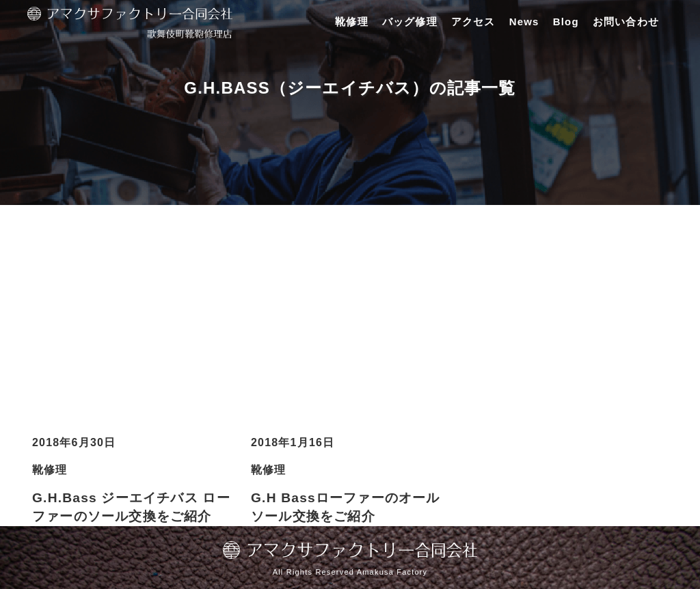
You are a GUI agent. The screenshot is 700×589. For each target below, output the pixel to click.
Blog (566, 22)
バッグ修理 (410, 22)
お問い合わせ (626, 22)
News (524, 22)
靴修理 (352, 22)
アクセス (473, 22)
